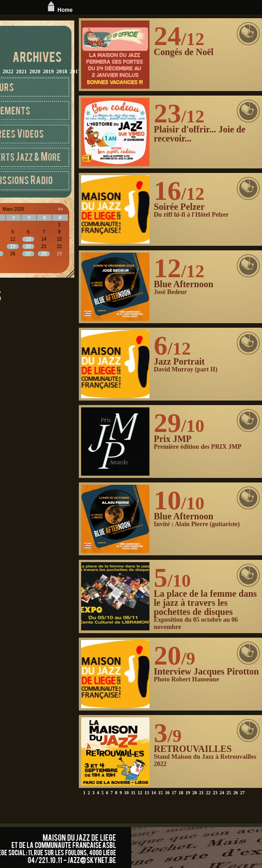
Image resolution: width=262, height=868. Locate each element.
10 (127, 793)
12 (140, 793)
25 (229, 793)
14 (154, 793)
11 (133, 793)
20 (195, 793)
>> (60, 209)
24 (222, 793)
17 (174, 793)
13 (147, 793)
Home (59, 10)
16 (167, 793)
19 (188, 793)
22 (208, 793)
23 (215, 793)
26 (236, 793)
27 (242, 793)
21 (201, 793)
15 (160, 793)
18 (181, 793)
